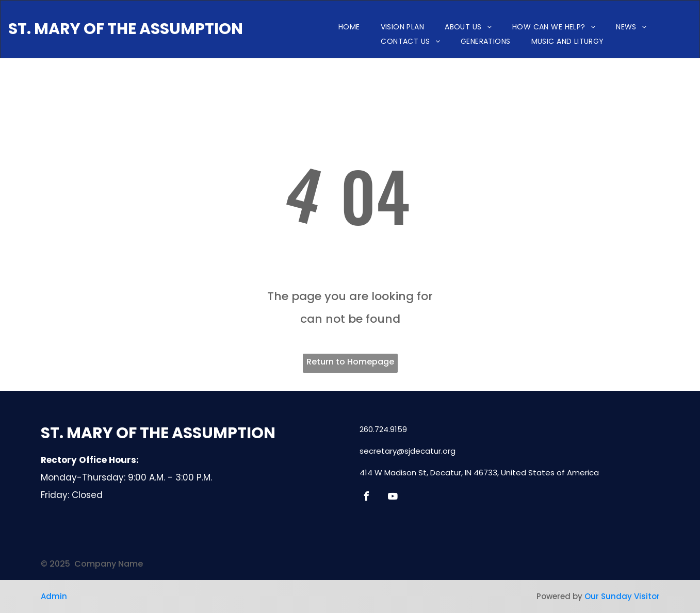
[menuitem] (349, 27)
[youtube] (393, 498)
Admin (54, 596)
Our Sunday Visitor (622, 596)
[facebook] (367, 498)
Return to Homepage (350, 362)
